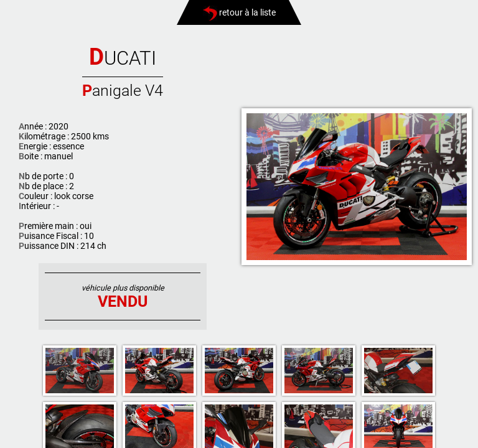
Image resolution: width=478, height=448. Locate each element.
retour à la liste (239, 12)
